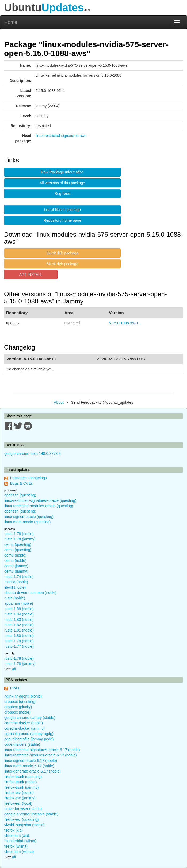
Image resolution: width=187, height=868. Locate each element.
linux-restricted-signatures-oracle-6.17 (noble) (42, 750)
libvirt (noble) (15, 587)
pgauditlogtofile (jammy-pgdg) (29, 739)
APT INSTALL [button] (31, 275)
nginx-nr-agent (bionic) (23, 696)
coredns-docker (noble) (24, 723)
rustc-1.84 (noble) (19, 614)
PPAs (15, 688)
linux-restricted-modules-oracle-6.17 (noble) (41, 755)
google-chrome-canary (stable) (30, 718)
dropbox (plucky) (18, 707)
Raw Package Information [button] (62, 172)
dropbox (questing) (20, 702)
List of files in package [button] (62, 210)
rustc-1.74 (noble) (19, 577)
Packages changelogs (28, 478)
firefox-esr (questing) (21, 819)
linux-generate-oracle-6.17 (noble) (33, 771)
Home (11, 22)
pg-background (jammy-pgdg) (29, 734)
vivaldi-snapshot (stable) (24, 825)
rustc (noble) (15, 598)
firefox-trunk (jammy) (21, 787)
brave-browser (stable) (23, 809)
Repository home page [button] (62, 220)
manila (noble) (16, 582)
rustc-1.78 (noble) (19, 534)
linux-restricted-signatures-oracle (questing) (40, 500)
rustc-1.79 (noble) (19, 641)
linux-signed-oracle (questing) (29, 517)
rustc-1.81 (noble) (19, 630)
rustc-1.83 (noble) (19, 620)
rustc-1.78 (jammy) (20, 539)
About (59, 402)
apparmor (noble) (19, 603)
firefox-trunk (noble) (20, 782)
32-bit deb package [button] (62, 253)
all (14, 669)
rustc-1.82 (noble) (19, 625)
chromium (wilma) (19, 852)
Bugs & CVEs (22, 483)
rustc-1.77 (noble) (19, 646)
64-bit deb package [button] (62, 264)
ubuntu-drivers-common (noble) (30, 593)
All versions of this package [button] (62, 183)
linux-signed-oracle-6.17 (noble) (31, 761)
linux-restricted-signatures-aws (61, 136)
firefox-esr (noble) (19, 793)
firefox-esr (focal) (18, 803)
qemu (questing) (18, 544)
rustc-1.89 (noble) (19, 609)
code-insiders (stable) (22, 744)
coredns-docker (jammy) (24, 728)
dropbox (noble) (17, 712)
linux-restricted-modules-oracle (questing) (39, 506)
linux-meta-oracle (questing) (28, 522)
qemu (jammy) (16, 566)
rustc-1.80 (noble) (19, 636)
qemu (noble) (15, 555)
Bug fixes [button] (62, 194)
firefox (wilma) (16, 846)
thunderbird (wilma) (20, 841)
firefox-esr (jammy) (20, 798)
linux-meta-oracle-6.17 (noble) (29, 766)
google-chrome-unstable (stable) (31, 814)
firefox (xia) (14, 830)
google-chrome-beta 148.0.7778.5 (33, 454)
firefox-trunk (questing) (23, 777)
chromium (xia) (17, 836)
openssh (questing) (20, 495)
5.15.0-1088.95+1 (124, 323)
